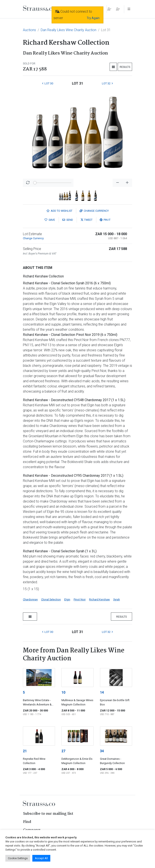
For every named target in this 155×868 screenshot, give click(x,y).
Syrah (117, 599)
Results (125, 67)
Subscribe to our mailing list (48, 814)
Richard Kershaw (99, 599)
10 (63, 692)
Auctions (29, 30)
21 (25, 751)
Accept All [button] (41, 858)
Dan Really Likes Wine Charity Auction (69, 30)
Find (27, 822)
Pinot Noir (80, 599)
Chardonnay (30, 599)
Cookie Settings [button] (18, 858)
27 (63, 751)
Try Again (93, 18)
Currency (94, 211)
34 (102, 751)
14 (102, 692)
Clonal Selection (51, 599)
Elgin (67, 599)
